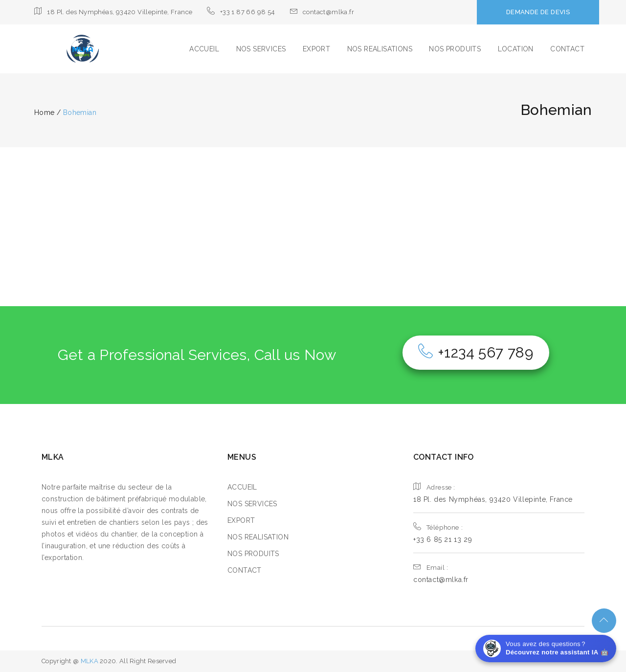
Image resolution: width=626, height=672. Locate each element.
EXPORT (316, 49)
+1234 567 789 (476, 352)
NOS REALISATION (258, 537)
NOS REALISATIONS (380, 49)
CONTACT (567, 49)
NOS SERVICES (261, 49)
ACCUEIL (204, 49)
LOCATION (516, 49)
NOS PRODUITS (455, 49)
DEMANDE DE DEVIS (538, 12)
